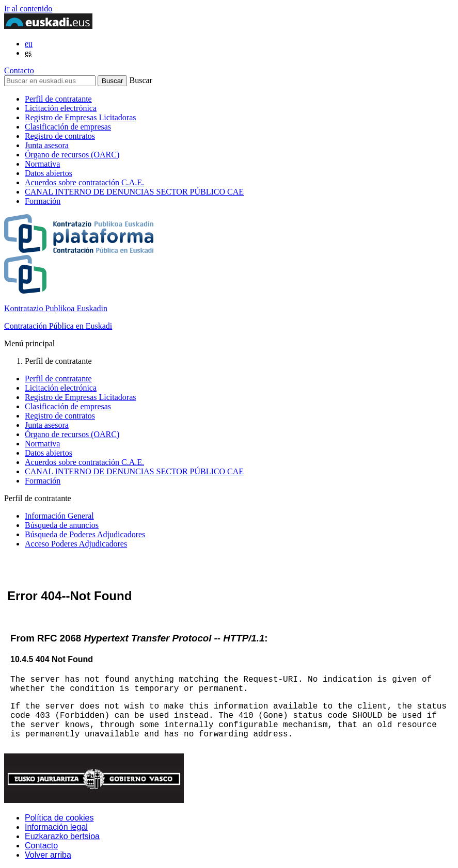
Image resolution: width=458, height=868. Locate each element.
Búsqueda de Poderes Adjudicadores (85, 534)
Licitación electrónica (61, 108)
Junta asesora (47, 145)
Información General (59, 516)
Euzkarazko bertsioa (62, 836)
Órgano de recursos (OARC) (72, 155)
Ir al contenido (28, 9)
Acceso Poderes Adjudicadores (76, 544)
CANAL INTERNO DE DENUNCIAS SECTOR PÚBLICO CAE (134, 192)
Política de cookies (59, 818)
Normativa (42, 164)
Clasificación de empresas (68, 127)
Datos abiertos (49, 173)
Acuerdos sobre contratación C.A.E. (84, 182)
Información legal (56, 827)
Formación (43, 201)
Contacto (19, 70)
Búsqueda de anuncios (62, 525)
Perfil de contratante (58, 99)
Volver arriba (48, 855)
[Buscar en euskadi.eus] (50, 81)
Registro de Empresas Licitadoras (81, 117)
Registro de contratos (60, 136)
